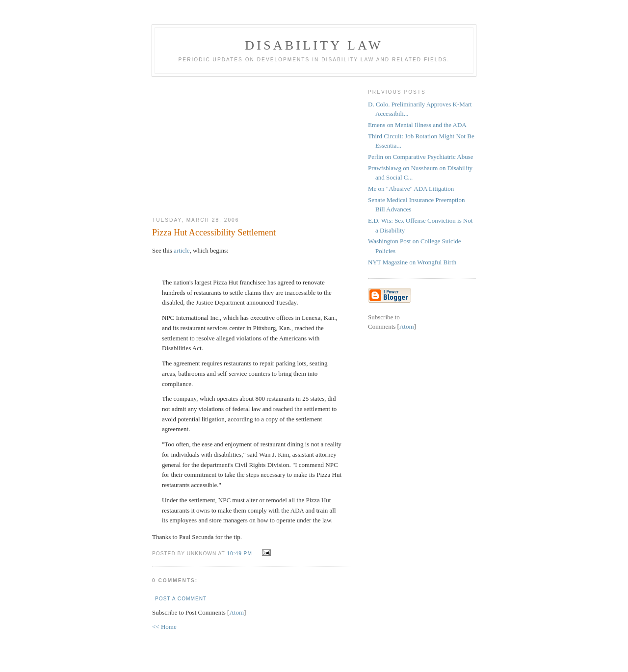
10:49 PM (240, 554)
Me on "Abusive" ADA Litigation (411, 189)
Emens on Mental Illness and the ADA (417, 125)
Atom (236, 612)
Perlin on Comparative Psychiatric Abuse (420, 157)
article (182, 250)
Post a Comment (181, 599)
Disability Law (314, 45)
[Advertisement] (253, 143)
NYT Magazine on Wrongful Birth (412, 262)
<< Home (164, 627)
